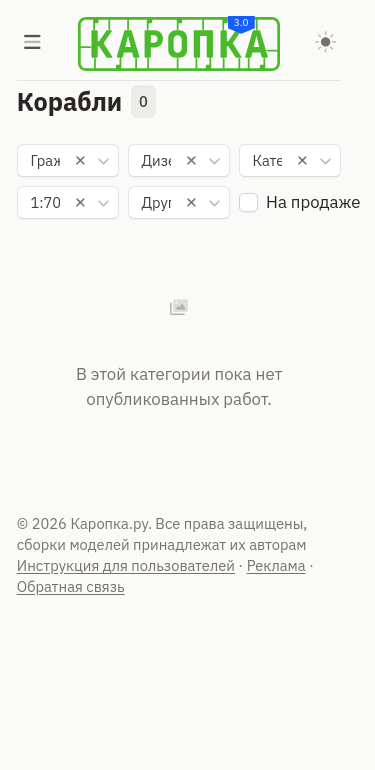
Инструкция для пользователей (126, 565)
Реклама (276, 565)
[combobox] (68, 161)
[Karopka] (179, 44)
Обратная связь (71, 586)
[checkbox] (248, 202)
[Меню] (33, 44)
